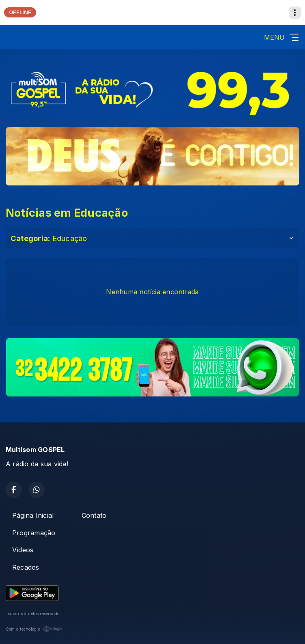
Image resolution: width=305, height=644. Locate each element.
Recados (26, 567)
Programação (34, 533)
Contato (94, 515)
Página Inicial (33, 515)
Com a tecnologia (34, 629)
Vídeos (23, 550)
